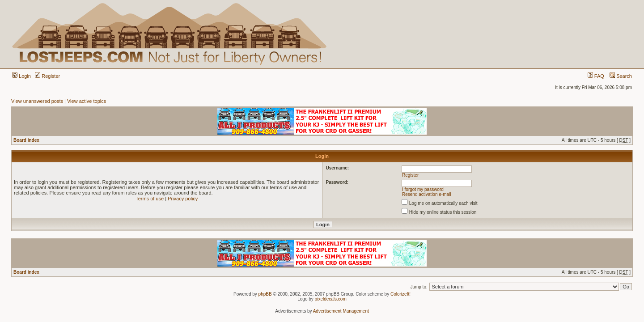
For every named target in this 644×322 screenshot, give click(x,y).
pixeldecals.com (331, 299)
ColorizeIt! (400, 294)
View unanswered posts (37, 101)
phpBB (265, 294)
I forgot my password (423, 189)
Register (47, 76)
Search (621, 76)
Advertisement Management (341, 311)
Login (21, 76)
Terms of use (150, 199)
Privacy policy (183, 199)
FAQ (596, 76)
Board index (26, 140)
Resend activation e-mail (427, 194)
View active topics (87, 101)
